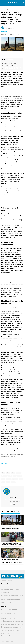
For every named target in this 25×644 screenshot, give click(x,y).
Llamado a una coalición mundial (11, 69)
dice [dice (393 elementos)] (10, 621)
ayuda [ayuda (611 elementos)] (6, 618)
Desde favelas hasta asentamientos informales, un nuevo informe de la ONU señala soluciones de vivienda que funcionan (12, 561)
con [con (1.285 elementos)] (11, 618)
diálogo (8, 473)
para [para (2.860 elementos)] (21, 630)
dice (13, 473)
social (8, 482)
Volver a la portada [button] (6, 9)
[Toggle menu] (24, 3)
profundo (9, 479)
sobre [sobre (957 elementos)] (16, 633)
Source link (4, 464)
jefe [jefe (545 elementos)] (15, 624)
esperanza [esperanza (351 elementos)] (13, 621)
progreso (15, 479)
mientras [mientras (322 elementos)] (8, 628)
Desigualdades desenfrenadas (10, 65)
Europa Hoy (9, 27)
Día (3, 473)
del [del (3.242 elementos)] (3, 621)
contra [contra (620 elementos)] (17, 618)
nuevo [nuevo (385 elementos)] (9, 630)
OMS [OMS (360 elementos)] (11, 630)
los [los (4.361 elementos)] (3, 627)
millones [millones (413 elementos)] (11, 628)
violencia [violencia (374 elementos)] (10, 636)
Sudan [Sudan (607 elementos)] (20, 633)
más (15, 476)
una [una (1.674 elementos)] (7, 635)
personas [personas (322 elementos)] (5, 633)
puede (21, 479)
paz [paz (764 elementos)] (2, 633)
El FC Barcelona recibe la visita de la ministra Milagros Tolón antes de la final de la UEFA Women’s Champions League (12, 591)
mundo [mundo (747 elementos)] (18, 627)
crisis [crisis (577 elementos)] (20, 618)
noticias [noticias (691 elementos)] (5, 630)
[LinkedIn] (14, 504)
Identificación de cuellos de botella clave (12, 67)
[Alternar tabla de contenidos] (20, 60)
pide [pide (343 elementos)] (7, 633)
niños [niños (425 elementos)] (2, 630)
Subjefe (13, 482)
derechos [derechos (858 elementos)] (6, 621)
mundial (20, 476)
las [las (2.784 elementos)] (22, 624)
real (3, 482)
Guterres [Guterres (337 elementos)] (6, 624)
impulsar (4, 476)
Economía (18, 473)
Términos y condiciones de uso (7, 641)
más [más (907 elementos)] (21, 627)
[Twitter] (11, 504)
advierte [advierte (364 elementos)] (3, 618)
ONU (3, 479)
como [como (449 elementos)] (8, 618)
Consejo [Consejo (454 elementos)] (14, 618)
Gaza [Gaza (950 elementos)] (22, 621)
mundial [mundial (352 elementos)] (14, 628)
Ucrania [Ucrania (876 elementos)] (3, 636)
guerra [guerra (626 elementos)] (3, 624)
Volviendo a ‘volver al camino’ (10, 64)
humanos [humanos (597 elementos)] (10, 624)
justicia (10, 476)
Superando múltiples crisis (9, 62)
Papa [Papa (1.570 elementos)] (18, 630)
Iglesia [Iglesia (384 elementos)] (13, 624)
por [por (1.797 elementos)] (9, 633)
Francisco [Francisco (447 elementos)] (18, 621)
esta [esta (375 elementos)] (15, 621)
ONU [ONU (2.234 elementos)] (14, 630)
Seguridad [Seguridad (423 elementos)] (13, 633)
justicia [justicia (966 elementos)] (18, 624)
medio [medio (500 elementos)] (5, 627)
